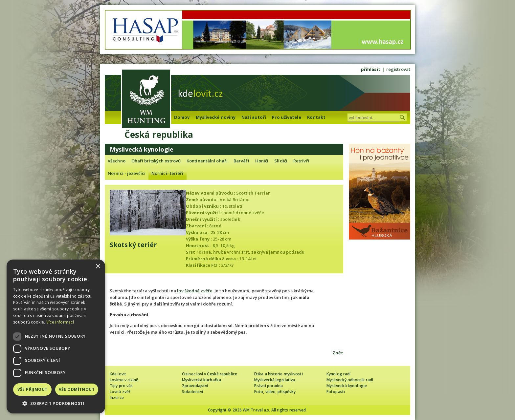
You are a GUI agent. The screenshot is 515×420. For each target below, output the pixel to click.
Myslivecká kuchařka (202, 380)
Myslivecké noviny (216, 117)
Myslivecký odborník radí (350, 380)
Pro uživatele (286, 117)
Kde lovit (118, 374)
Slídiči (281, 161)
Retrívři (301, 161)
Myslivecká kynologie (347, 386)
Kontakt (316, 117)
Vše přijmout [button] (33, 389)
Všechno (117, 161)
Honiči (262, 161)
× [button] (98, 267)
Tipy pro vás (121, 386)
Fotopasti (336, 392)
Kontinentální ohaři (207, 161)
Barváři (241, 161)
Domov (182, 117)
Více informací (60, 322)
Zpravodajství (195, 386)
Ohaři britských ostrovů (156, 161)
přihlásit (371, 69)
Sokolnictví (192, 392)
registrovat (398, 69)
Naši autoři (254, 117)
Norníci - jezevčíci (127, 173)
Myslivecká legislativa (275, 380)
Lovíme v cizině (124, 380)
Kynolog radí (338, 374)
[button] (56, 403)
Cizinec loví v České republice (210, 374)
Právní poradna (269, 386)
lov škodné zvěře (195, 291)
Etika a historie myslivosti (279, 374)
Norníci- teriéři (168, 173)
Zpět (338, 353)
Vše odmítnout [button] (77, 389)
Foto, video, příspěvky (275, 392)
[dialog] (56, 336)
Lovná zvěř (120, 392)
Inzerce (117, 398)
